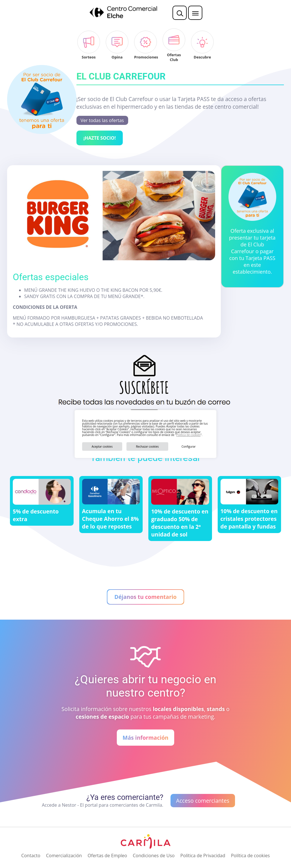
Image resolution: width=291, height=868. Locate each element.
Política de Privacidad (203, 856)
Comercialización (64, 856)
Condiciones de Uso (154, 856)
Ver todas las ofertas (102, 120)
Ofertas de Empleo (107, 856)
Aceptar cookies (102, 446)
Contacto (31, 856)
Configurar (189, 446)
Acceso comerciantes (203, 801)
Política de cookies (188, 435)
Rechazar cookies (147, 446)
